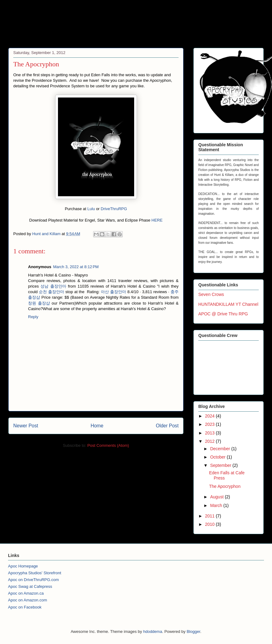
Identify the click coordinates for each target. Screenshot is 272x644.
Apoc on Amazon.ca (26, 593)
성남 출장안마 (53, 286)
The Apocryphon (225, 486)
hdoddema (152, 632)
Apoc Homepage (23, 566)
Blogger (193, 632)
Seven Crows (211, 294)
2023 (210, 424)
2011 (210, 516)
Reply (33, 317)
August (217, 497)
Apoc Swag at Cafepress (30, 586)
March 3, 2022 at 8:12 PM (76, 267)
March (217, 505)
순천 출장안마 (52, 292)
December (220, 449)
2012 (210, 441)
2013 (210, 433)
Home (97, 426)
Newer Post (26, 426)
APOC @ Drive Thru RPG (223, 314)
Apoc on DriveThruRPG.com (33, 580)
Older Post (167, 426)
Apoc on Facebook (25, 607)
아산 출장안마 (113, 292)
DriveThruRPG (114, 209)
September (221, 465)
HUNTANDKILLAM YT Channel (228, 304)
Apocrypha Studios (71, 26)
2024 (210, 416)
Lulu (91, 209)
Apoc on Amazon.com (27, 600)
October (218, 457)
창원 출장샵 (39, 303)
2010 (210, 524)
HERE (157, 220)
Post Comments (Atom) (108, 445)
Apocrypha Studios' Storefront (35, 573)
